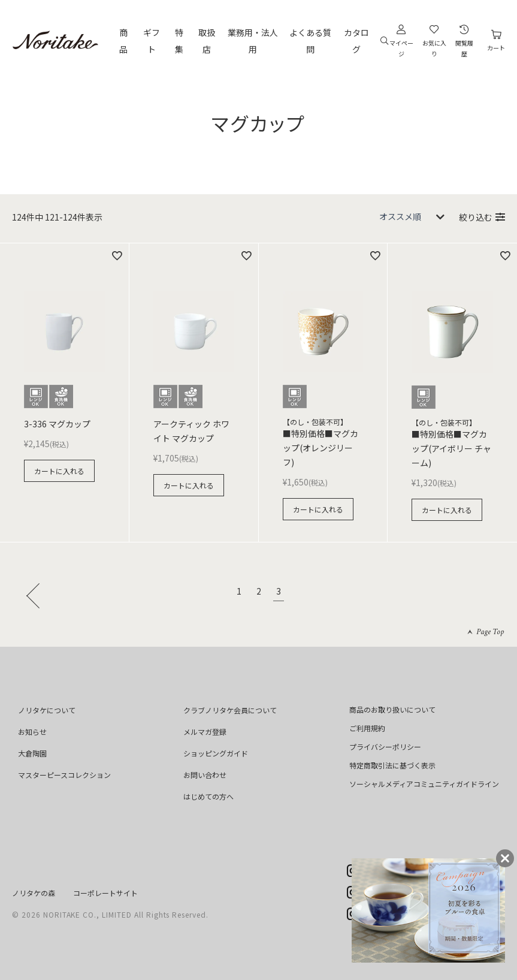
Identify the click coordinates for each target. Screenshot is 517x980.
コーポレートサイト (105, 893)
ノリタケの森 (34, 893)
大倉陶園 (32, 753)
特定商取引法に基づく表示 (392, 765)
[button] (36, 595)
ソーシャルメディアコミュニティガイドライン (424, 784)
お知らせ (32, 732)
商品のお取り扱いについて (392, 709)
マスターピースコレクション (64, 775)
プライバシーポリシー (385, 747)
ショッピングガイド (216, 753)
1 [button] (239, 592)
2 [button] (259, 592)
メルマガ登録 (205, 732)
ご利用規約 (367, 728)
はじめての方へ (208, 796)
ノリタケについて (47, 710)
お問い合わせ (205, 775)
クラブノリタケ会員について (230, 710)
